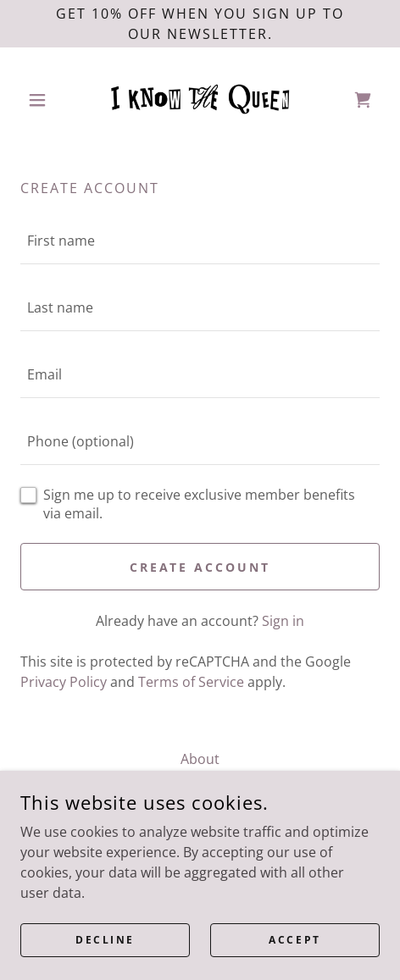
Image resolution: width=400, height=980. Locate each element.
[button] (47, 100)
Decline (105, 940)
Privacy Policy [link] (64, 682)
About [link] (200, 759)
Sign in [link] (283, 621)
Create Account (200, 567)
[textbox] (200, 241)
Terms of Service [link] (191, 682)
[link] (200, 100)
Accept (294, 940)
